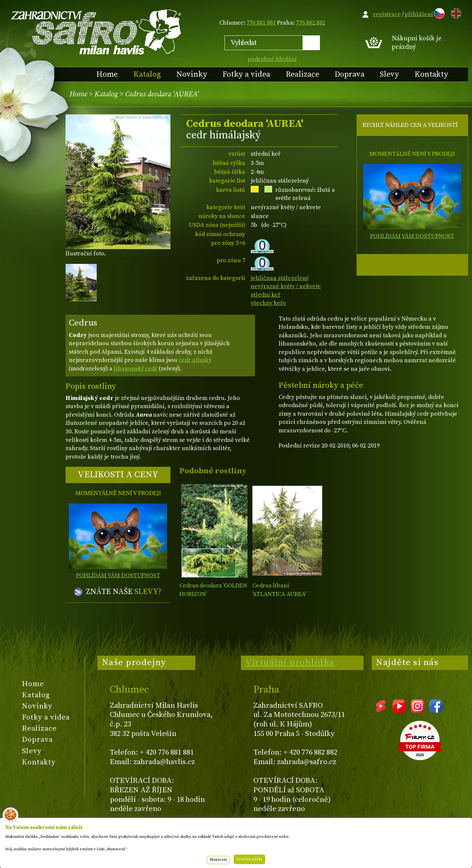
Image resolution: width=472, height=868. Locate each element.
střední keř (266, 295)
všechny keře (268, 303)
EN (455, 12)
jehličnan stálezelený (280, 278)
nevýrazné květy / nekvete (286, 286)
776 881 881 (261, 23)
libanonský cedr (136, 369)
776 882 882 (311, 23)
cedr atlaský (195, 360)
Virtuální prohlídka (290, 662)
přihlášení (419, 14)
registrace (387, 14)
